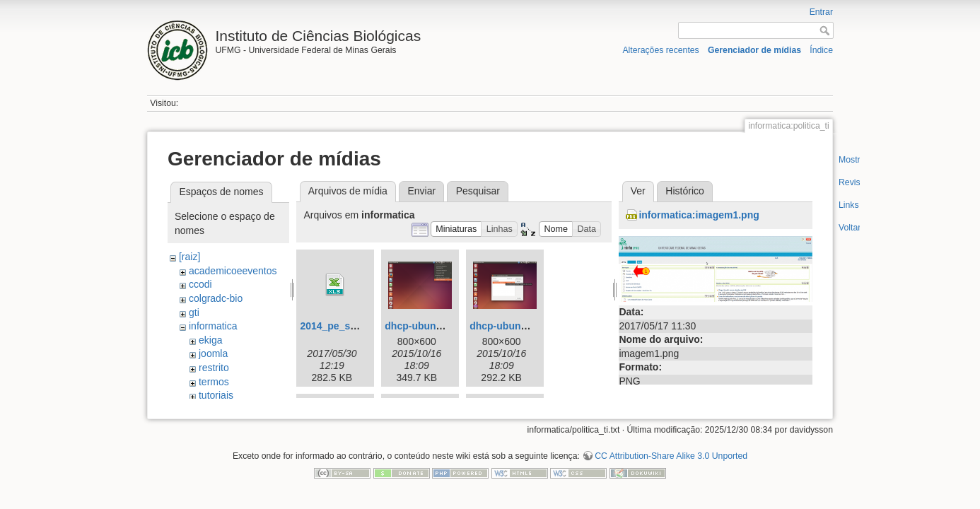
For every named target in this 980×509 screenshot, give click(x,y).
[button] (456, 229)
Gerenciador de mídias (754, 50)
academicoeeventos (233, 271)
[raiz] (189, 257)
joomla (213, 353)
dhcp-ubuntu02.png (516, 326)
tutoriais (216, 395)
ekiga (210, 340)
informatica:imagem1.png (699, 215)
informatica (213, 326)
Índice (821, 50)
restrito (214, 368)
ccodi (200, 284)
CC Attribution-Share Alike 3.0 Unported (671, 462)
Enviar (421, 191)
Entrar (821, 12)
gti (194, 312)
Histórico (684, 191)
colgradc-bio (216, 298)
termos (214, 382)
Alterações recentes (660, 50)
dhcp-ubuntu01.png (431, 326)
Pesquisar (478, 191)
